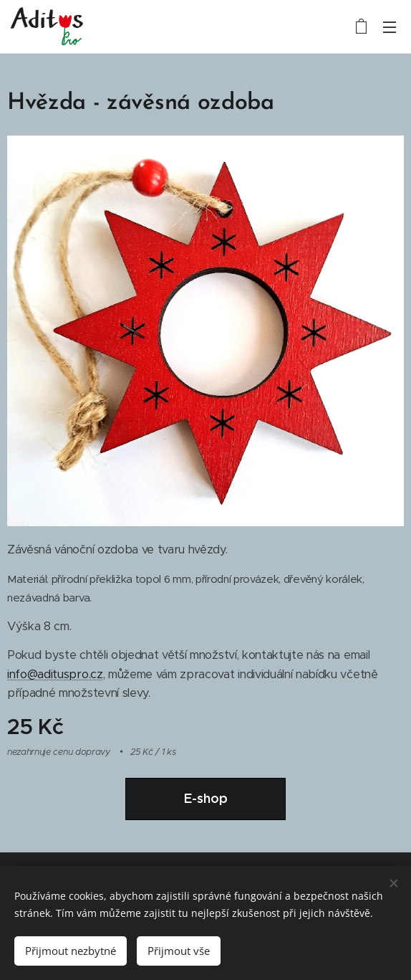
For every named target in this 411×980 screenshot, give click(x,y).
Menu (390, 27)
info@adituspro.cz (55, 674)
